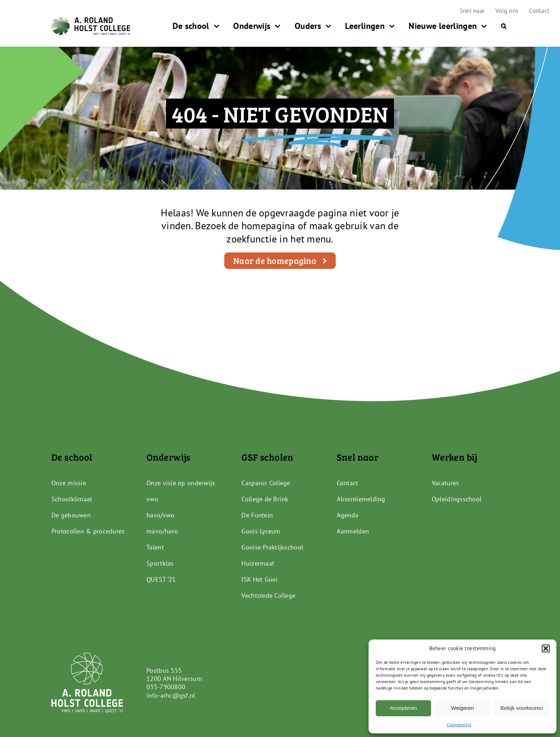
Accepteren (404, 708)
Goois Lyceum (261, 531)
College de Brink (265, 499)
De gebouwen (71, 515)
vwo (152, 499)
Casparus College (266, 483)
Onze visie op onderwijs (181, 483)
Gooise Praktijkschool (272, 547)
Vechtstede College (268, 595)
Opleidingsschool (457, 499)
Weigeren (462, 708)
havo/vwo (160, 515)
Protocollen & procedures (88, 531)
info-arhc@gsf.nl (171, 695)
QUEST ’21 (161, 579)
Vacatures (445, 483)
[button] (546, 648)
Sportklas (160, 563)
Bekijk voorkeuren (522, 708)
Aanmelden (353, 531)
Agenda (348, 515)
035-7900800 (166, 687)
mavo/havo (162, 531)
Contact (347, 483)
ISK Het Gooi (259, 579)
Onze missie (69, 483)
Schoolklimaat (72, 499)
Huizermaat (258, 563)
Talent (155, 547)
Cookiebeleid (459, 725)
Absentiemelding (361, 499)
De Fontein (257, 515)
